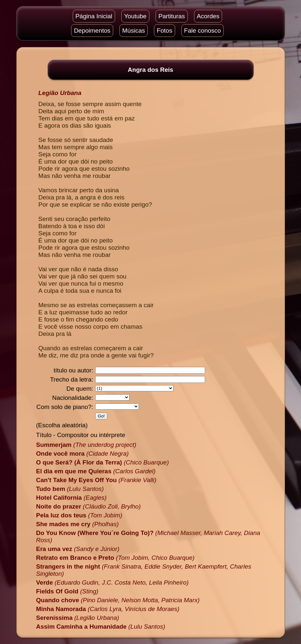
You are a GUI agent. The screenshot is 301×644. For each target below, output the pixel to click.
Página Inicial (94, 16)
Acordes (208, 16)
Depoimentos (92, 31)
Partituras (172, 16)
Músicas (134, 31)
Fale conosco (202, 31)
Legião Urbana (60, 93)
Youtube (135, 16)
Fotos (165, 31)
